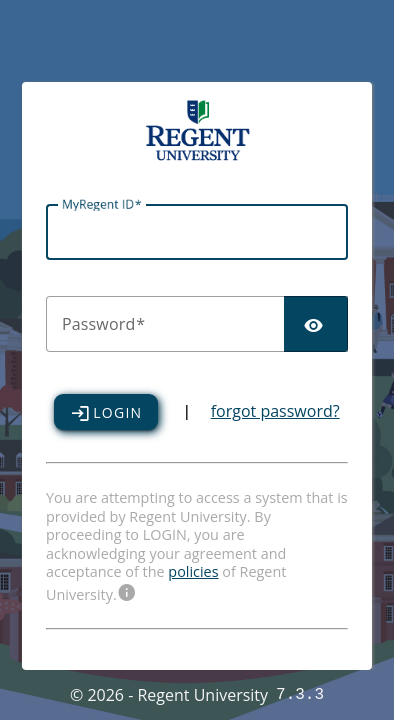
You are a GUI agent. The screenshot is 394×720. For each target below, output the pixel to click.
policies (193, 571)
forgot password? (275, 413)
